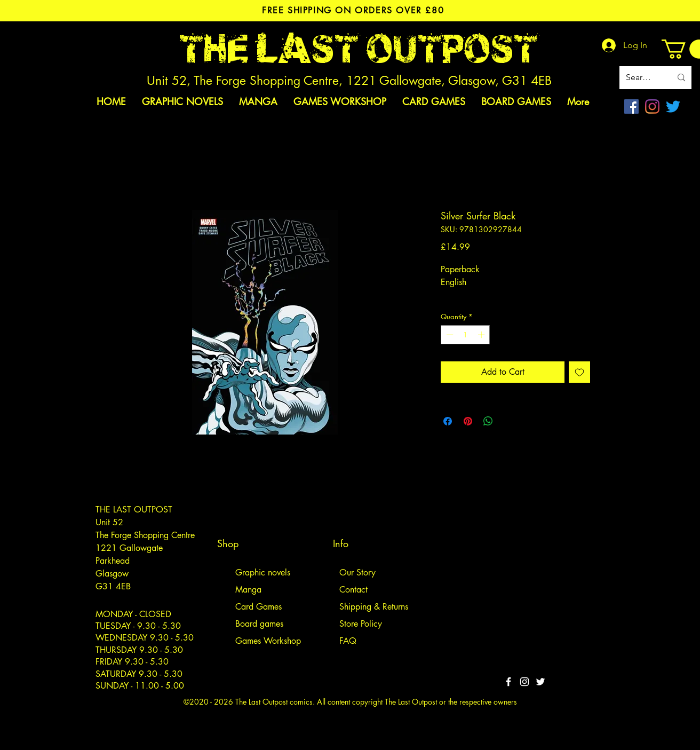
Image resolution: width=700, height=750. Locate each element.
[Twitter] (673, 106)
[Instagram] (652, 106)
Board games (259, 624)
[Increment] (482, 335)
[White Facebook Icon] (508, 682)
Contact (353, 590)
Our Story (357, 573)
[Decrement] (449, 335)
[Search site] (641, 78)
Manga (248, 590)
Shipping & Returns (374, 607)
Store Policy (361, 624)
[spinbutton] (466, 335)
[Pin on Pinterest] (468, 421)
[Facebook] (631, 106)
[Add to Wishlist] (579, 372)
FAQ (348, 641)
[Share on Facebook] (448, 421)
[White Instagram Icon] (524, 682)
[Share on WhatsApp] (488, 421)
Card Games (258, 607)
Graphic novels (263, 573)
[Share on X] (508, 421)
